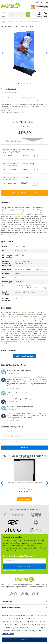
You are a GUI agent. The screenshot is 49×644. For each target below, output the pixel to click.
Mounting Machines (10, 541)
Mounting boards (13, 418)
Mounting (10, 21)
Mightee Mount (11, 89)
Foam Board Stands (34, 21)
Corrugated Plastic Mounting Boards (23, 545)
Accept (24, 640)
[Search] (28, 15)
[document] (24, 625)
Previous (3, 53)
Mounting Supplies (21, 21)
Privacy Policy (8, 634)
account (39, 17)
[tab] (24, 602)
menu (3, 17)
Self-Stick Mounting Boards (20, 543)
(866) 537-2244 (41, 2)
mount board (22, 312)
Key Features (7, 602)
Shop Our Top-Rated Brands (23, 510)
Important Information (11, 607)
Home (3, 21)
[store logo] (11, 6)
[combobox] (19, 15)
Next (46, 53)
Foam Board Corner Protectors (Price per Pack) (25, 483)
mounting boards (20, 217)
